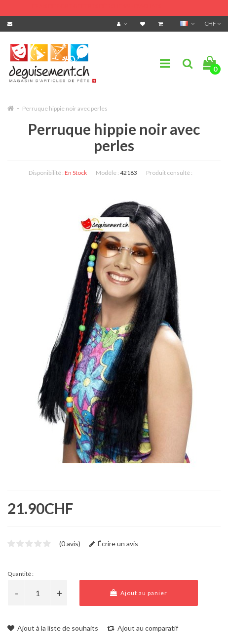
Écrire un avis (114, 543)
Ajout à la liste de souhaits (53, 628)
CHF (212, 23)
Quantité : (20, 574)
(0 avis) (70, 543)
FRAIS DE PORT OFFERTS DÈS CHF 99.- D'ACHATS (97, 6)
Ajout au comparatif (143, 628)
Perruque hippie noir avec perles (65, 108)
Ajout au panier (139, 593)
